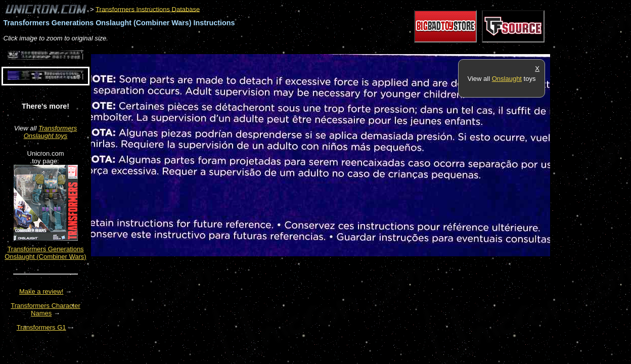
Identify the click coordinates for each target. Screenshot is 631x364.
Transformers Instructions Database (148, 9)
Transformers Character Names (46, 309)
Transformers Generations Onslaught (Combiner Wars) (45, 253)
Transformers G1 (41, 327)
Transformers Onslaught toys (51, 132)
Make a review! (41, 291)
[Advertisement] (275, 49)
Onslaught (507, 79)
